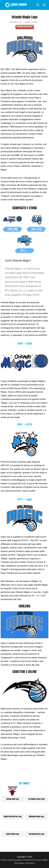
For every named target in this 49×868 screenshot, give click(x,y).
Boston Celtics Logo (13, 834)
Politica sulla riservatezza (12, 860)
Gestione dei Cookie (33, 860)
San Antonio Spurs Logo (36, 834)
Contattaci (30, 863)
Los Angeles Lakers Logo (36, 799)
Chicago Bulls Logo (13, 799)
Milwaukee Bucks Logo (36, 816)
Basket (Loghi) (31, 22)
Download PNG (24, 27)
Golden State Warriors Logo (13, 816)
